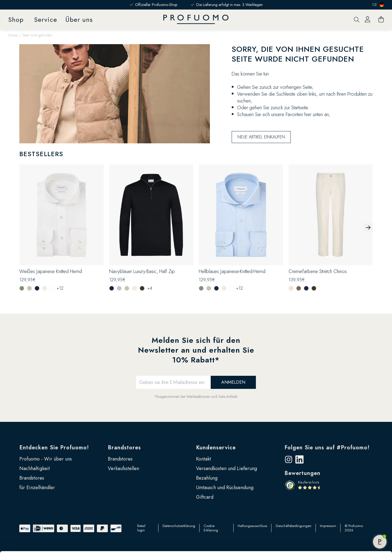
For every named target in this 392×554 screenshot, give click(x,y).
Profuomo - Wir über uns (46, 459)
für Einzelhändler (37, 488)
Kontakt (203, 459)
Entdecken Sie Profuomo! (54, 448)
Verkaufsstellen (123, 468)
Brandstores (32, 478)
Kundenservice (216, 448)
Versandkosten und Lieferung (226, 468)
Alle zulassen (347, 511)
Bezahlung (207, 478)
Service (46, 19)
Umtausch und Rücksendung (225, 488)
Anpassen (347, 529)
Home (13, 35)
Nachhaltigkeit (35, 468)
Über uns (79, 19)
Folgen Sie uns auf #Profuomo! (327, 448)
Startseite (300, 108)
